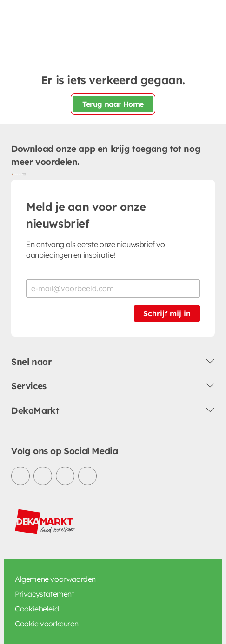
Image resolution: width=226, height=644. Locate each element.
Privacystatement (45, 594)
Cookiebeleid (37, 609)
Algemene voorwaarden (55, 579)
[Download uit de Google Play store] (15, 174)
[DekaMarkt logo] (45, 522)
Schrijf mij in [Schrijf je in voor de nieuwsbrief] (167, 313)
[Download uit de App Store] (22, 174)
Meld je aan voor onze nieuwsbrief (86, 215)
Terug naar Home (113, 104)
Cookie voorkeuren (47, 624)
